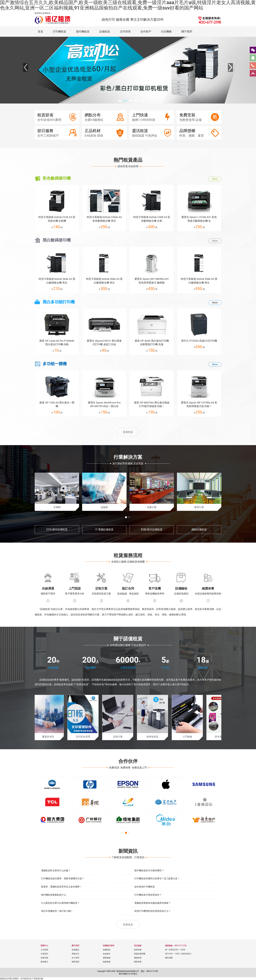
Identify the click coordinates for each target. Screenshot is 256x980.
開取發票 (138, 971)
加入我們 (75, 967)
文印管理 (125, 32)
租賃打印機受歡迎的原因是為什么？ (153, 920)
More (215, 182)
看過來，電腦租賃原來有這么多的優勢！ (61, 895)
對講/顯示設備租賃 (152, 538)
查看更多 (128, 441)
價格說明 (138, 967)
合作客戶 (146, 32)
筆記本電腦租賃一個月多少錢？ (57, 920)
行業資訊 (44, 963)
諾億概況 (75, 958)
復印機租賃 (83, 32)
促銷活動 (44, 967)
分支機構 (166, 32)
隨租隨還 (107, 971)
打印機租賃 (60, 32)
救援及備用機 (140, 963)
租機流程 (107, 958)
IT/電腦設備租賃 (104, 538)
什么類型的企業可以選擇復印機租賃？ (60, 912)
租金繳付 (107, 963)
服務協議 (107, 967)
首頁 (40, 32)
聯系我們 (75, 971)
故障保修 (138, 958)
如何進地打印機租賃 (145, 895)
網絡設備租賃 (199, 538)
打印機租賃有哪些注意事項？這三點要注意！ (157, 887)
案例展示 (44, 971)
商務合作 (75, 963)
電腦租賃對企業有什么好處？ (56, 879)
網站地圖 (169, 967)
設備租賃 (105, 32)
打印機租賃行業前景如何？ (148, 904)
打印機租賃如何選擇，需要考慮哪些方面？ (63, 887)
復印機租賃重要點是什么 (54, 904)
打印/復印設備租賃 (57, 538)
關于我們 (187, 32)
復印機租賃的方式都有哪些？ (149, 879)
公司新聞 (44, 958)
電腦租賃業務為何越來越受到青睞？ (153, 912)
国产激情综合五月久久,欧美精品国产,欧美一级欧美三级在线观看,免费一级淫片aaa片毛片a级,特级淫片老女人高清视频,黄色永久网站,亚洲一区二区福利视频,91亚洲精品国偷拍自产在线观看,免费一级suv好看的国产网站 (128, 5)
